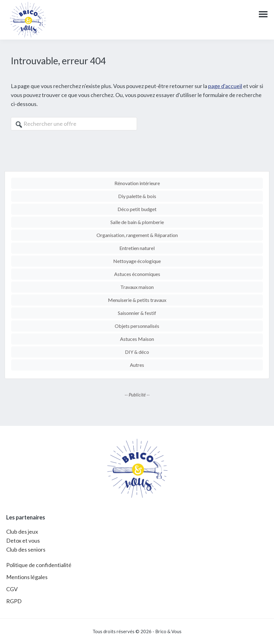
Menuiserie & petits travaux (137, 300)
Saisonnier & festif (137, 313)
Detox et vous (23, 540)
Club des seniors (26, 549)
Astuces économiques (137, 274)
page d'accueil (225, 86)
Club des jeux (22, 532)
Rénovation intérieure (137, 183)
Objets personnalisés (137, 326)
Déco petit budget (137, 209)
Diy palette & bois (137, 196)
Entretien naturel (137, 248)
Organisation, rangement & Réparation (137, 235)
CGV (12, 589)
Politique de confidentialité (39, 565)
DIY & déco (137, 352)
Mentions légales (27, 577)
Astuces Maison (137, 339)
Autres (137, 365)
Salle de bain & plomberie (137, 222)
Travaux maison (137, 287)
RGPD (14, 601)
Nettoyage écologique (137, 261)
